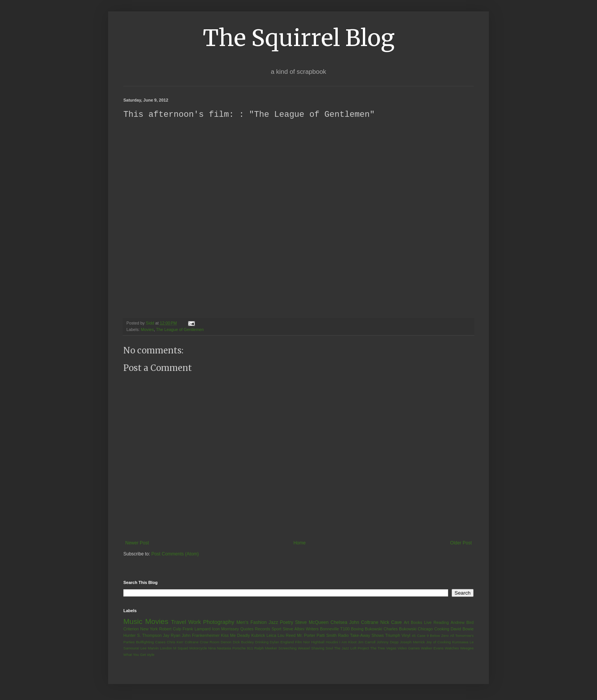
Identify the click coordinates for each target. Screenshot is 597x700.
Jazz (273, 623)
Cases (160, 642)
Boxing (357, 629)
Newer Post (137, 543)
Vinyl (406, 636)
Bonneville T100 (335, 629)
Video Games (409, 648)
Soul (329, 648)
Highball (318, 642)
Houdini (332, 642)
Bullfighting (145, 642)
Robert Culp (170, 629)
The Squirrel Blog (299, 38)
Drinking (262, 642)
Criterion (131, 629)
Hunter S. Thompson (143, 636)
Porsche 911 (243, 648)
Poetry (287, 623)
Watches (452, 648)
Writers (312, 629)
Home (300, 543)
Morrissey (230, 629)
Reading (441, 623)
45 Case (418, 636)
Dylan (275, 642)
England (287, 642)
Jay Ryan (172, 636)
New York (149, 629)
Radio (343, 636)
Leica (271, 636)
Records (262, 629)
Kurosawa (460, 642)
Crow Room (210, 642)
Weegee (467, 648)
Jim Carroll (367, 642)
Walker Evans (432, 648)
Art (406, 623)
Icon (216, 629)
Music (133, 622)
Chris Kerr (175, 642)
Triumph (393, 636)
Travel (178, 622)
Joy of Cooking (438, 642)
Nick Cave (391, 623)
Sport (276, 629)
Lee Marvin (150, 648)
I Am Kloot (348, 642)
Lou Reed (287, 636)
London (166, 648)
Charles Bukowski (400, 629)
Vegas (391, 648)
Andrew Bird (462, 623)
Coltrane (192, 642)
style (151, 655)
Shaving (318, 648)
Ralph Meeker (266, 648)
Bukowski (374, 629)
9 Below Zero (438, 636)
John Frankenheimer (201, 636)
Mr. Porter (306, 636)
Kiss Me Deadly (235, 636)
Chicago (425, 629)
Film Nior (302, 642)
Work (194, 622)
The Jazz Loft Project (351, 648)
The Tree (378, 648)
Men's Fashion (251, 623)
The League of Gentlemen (180, 330)
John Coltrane (364, 623)
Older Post (461, 543)
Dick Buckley (243, 642)
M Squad (181, 648)
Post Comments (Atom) (175, 554)
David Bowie (462, 629)
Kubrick (258, 636)
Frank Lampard (197, 629)
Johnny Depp (388, 642)
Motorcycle (198, 648)
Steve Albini (294, 629)
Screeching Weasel (294, 648)
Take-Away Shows (367, 636)
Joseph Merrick (412, 642)
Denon (226, 642)
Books (417, 623)
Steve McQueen (312, 623)
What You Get (135, 655)
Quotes (247, 629)
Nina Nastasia (220, 648)
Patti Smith (326, 636)
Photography (219, 622)
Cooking (442, 629)
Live (428, 623)
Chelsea (339, 623)
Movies (147, 330)
